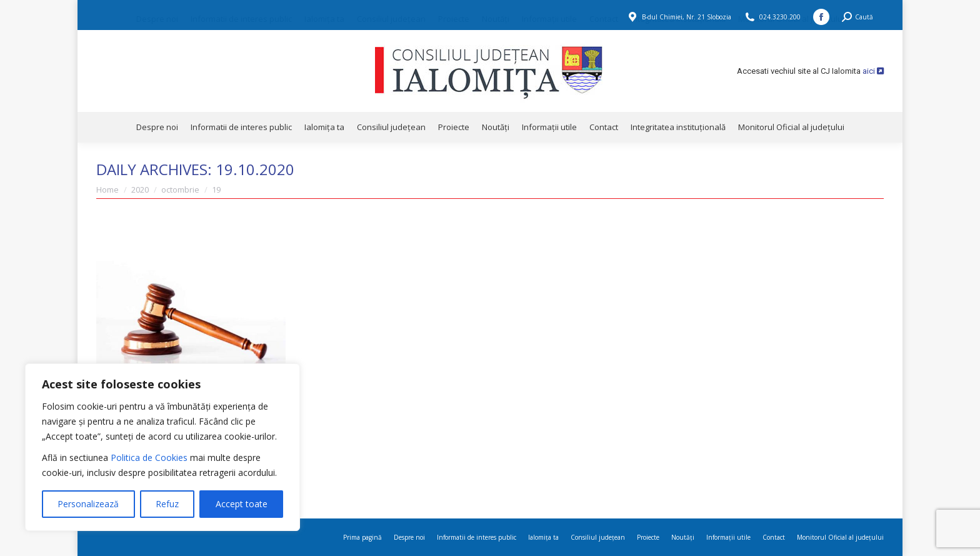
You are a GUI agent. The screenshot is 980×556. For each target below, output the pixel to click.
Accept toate (242, 504)
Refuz (167, 504)
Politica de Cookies (149, 457)
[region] (162, 447)
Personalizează (88, 504)
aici (873, 71)
